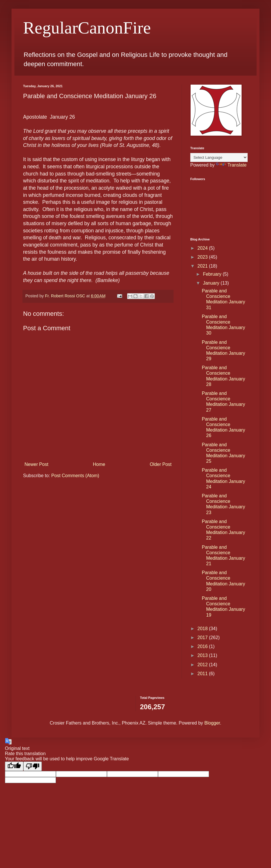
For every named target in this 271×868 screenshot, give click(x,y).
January (212, 283)
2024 (203, 248)
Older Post (161, 464)
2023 (203, 257)
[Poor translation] (33, 766)
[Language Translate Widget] (219, 157)
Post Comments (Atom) (75, 476)
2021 (203, 266)
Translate (231, 165)
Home (99, 464)
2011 (203, 674)
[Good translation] (14, 766)
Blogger (212, 723)
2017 (203, 638)
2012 (203, 665)
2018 (203, 629)
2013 (203, 655)
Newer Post (36, 464)
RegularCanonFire (87, 28)
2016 (203, 646)
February (213, 274)
